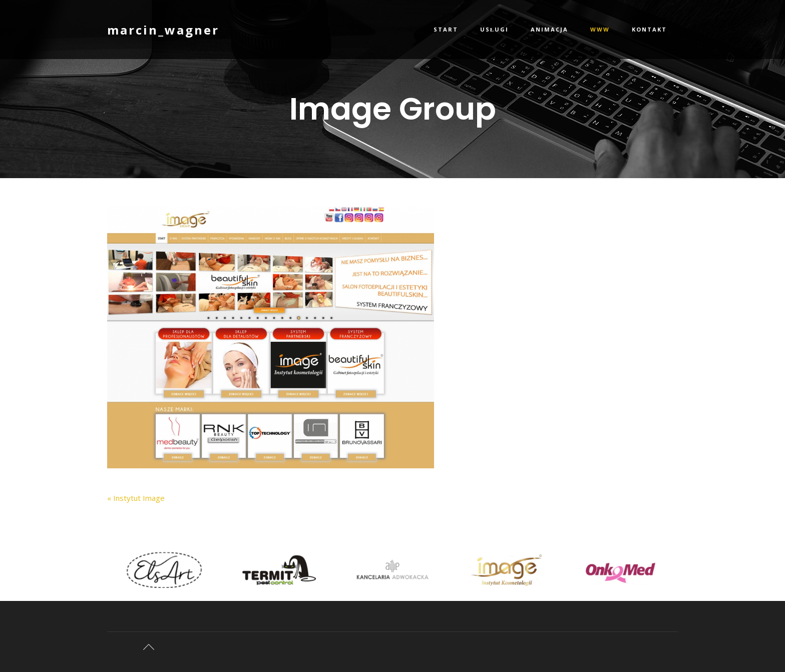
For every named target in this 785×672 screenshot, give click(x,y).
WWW (600, 29)
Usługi (494, 29)
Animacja (549, 29)
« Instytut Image (136, 498)
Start (446, 29)
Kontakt (649, 29)
